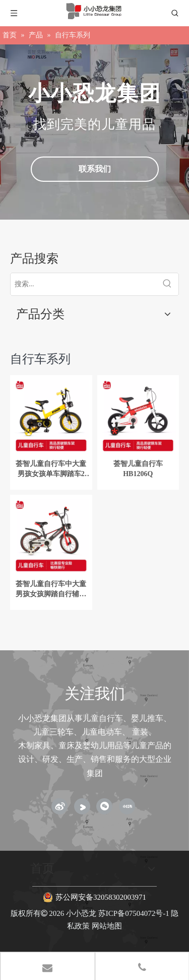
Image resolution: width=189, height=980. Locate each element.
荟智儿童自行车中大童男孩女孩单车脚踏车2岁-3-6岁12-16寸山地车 (51, 470)
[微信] (104, 806)
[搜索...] (83, 284)
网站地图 (107, 926)
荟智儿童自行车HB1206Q (138, 469)
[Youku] (82, 806)
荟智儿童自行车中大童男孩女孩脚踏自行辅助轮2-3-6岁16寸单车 (51, 590)
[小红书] (127, 806)
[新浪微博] (59, 806)
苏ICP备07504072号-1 (134, 913)
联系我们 (95, 169)
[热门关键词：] (167, 284)
